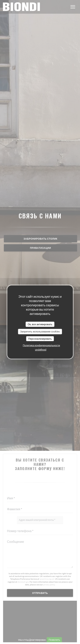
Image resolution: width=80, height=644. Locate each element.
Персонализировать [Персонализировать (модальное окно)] (40, 338)
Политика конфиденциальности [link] (41, 345)
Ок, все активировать (40, 324)
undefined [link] (41, 350)
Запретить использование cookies (40, 331)
